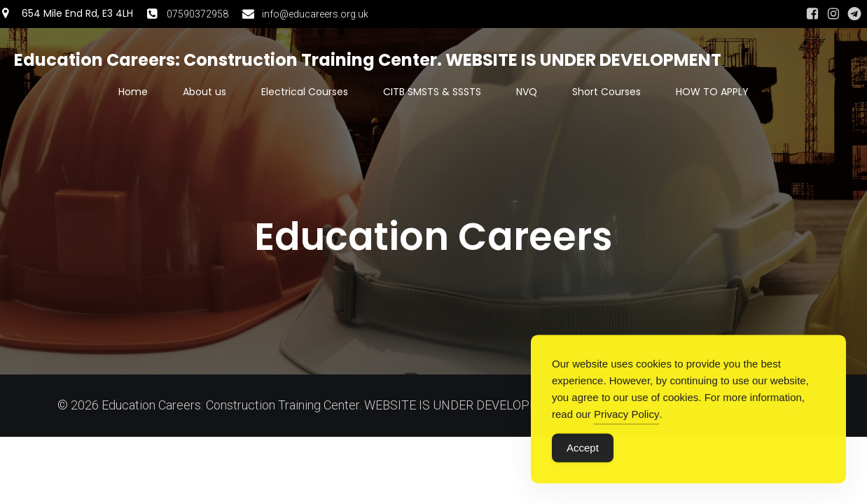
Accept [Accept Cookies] (583, 450)
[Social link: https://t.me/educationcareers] (854, 14)
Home (133, 92)
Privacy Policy (626, 416)
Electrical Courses (305, 92)
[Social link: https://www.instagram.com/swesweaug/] (833, 14)
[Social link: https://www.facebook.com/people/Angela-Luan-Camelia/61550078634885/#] (812, 14)
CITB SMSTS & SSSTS (432, 92)
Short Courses (606, 92)
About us (204, 92)
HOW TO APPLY (712, 92)
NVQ (527, 92)
